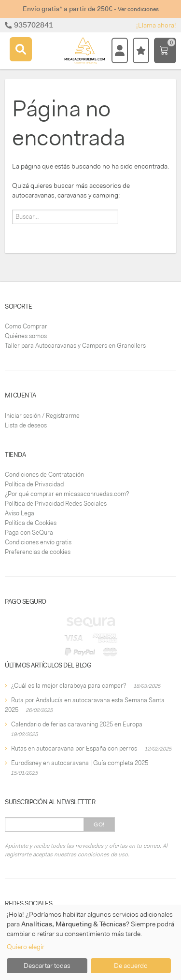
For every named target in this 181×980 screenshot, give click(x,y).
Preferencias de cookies (38, 552)
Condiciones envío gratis (38, 542)
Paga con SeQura (29, 533)
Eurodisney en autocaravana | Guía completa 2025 (80, 763)
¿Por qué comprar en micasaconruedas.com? (67, 494)
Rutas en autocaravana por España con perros (74, 748)
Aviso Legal (20, 513)
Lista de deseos (26, 425)
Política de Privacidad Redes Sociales (56, 504)
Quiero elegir (26, 947)
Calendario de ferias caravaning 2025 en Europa (77, 724)
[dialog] (90, 942)
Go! (99, 824)
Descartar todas (47, 966)
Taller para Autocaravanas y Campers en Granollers (75, 346)
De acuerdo (131, 966)
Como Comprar (26, 326)
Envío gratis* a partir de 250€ (91, 9)
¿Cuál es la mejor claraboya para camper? (69, 686)
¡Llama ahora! (156, 25)
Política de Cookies (31, 523)
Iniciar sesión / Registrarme (42, 416)
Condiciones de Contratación (44, 475)
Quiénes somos (26, 336)
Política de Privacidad (34, 484)
